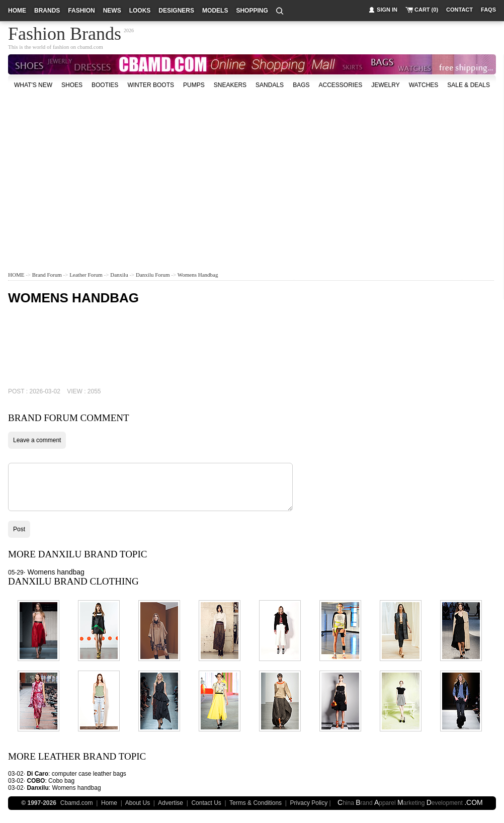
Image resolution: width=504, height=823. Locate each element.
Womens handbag (198, 275)
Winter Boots (151, 85)
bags (301, 85)
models (215, 11)
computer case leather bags (89, 774)
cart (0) (426, 10)
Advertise (171, 803)
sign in (387, 10)
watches (424, 85)
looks (140, 11)
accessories (340, 85)
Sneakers (230, 85)
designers (176, 11)
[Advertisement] (222, 171)
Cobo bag (61, 781)
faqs (488, 10)
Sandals (270, 85)
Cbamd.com (77, 803)
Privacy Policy (309, 803)
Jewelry (385, 85)
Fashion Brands (65, 32)
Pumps (194, 85)
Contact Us (206, 803)
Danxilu (119, 275)
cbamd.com (90, 47)
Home (109, 803)
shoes (72, 85)
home (17, 11)
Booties (105, 85)
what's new (33, 85)
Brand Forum (47, 275)
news (112, 11)
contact (459, 10)
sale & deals (469, 85)
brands (47, 11)
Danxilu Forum (153, 275)
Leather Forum (86, 275)
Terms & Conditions (256, 803)
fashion (81, 11)
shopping (252, 11)
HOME (16, 275)
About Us (138, 803)
